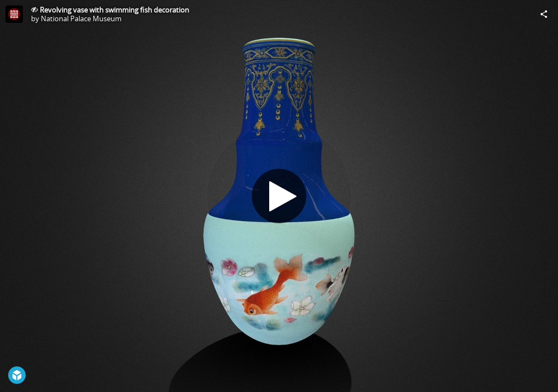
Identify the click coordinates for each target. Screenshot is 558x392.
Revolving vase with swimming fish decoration (114, 10)
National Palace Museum (81, 19)
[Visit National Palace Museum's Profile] (14, 14)
